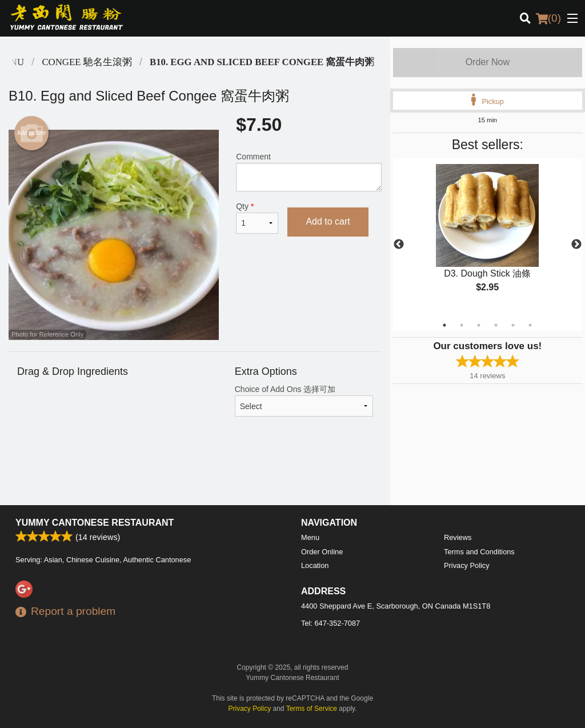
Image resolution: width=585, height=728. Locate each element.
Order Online (322, 552)
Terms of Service (312, 709)
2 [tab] (462, 325)
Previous (399, 245)
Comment (308, 172)
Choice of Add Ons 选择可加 (304, 401)
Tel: (330, 623)
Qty (257, 218)
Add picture (32, 133)
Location (315, 565)
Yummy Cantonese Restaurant (95, 523)
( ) (548, 18)
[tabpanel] (488, 238)
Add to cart (328, 221)
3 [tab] (479, 325)
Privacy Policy (467, 565)
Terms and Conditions (479, 552)
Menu (310, 537)
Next (576, 245)
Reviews (458, 537)
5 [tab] (513, 325)
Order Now (488, 62)
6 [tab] (530, 325)
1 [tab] (444, 325)
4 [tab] (496, 325)
